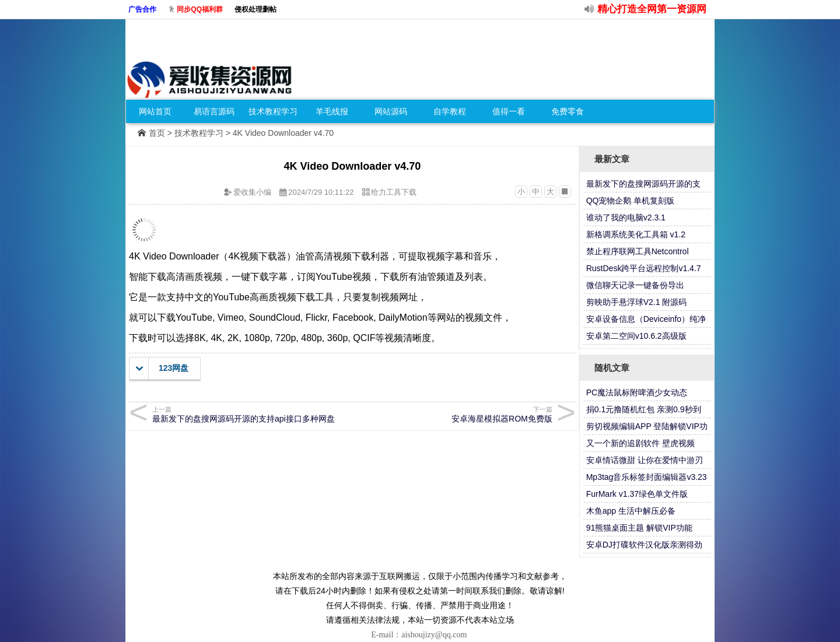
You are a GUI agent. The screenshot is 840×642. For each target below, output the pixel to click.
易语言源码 (214, 111)
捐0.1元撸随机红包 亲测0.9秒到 (644, 409)
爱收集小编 (252, 192)
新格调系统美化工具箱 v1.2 (636, 234)
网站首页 (155, 111)
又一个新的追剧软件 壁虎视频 (640, 443)
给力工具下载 (394, 192)
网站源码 (391, 111)
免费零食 (568, 111)
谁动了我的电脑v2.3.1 (626, 217)
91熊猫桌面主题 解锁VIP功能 (639, 528)
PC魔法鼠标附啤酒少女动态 (637, 392)
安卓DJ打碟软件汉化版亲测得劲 (644, 545)
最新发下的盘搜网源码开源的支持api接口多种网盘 (251, 414)
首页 (157, 133)
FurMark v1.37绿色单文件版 (637, 494)
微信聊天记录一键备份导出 (635, 285)
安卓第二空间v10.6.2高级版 (636, 336)
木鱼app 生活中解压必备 (631, 511)
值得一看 (509, 111)
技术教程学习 (273, 111)
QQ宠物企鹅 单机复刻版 (631, 201)
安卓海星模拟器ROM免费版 (454, 414)
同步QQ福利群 (200, 9)
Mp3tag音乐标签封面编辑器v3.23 (647, 477)
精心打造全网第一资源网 (652, 9)
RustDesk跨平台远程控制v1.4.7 (644, 268)
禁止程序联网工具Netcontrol (638, 251)
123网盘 (162, 369)
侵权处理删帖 (256, 9)
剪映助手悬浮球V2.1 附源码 (637, 302)
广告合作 (142, 9)
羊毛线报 (332, 111)
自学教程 (450, 111)
